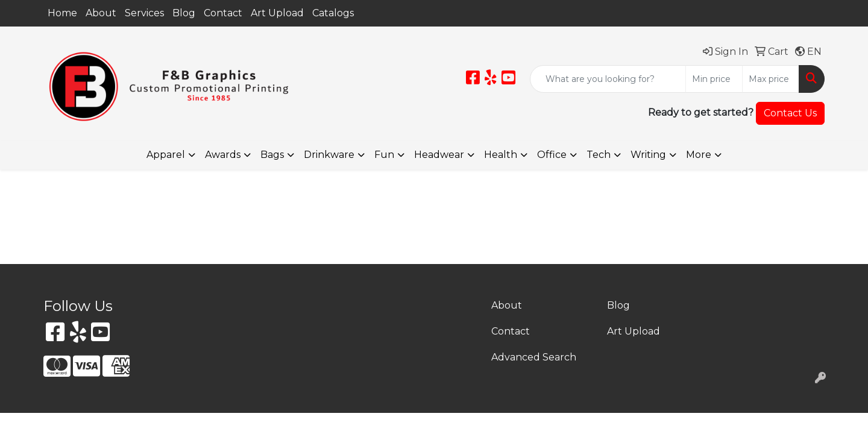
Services (144, 13)
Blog (184, 13)
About (101, 13)
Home (62, 13)
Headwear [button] (439, 155)
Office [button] (552, 155)
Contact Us (790, 113)
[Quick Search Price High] (771, 79)
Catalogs (333, 13)
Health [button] (501, 155)
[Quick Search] (608, 79)
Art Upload (277, 13)
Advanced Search (534, 357)
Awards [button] (223, 155)
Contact (223, 13)
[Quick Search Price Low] (714, 79)
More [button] (699, 155)
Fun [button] (384, 155)
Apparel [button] (166, 155)
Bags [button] (272, 155)
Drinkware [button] (329, 155)
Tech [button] (599, 155)
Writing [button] (648, 155)
